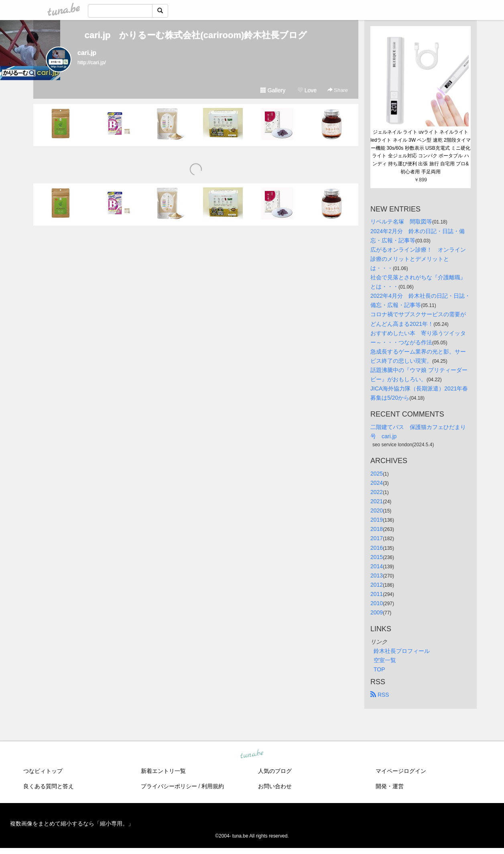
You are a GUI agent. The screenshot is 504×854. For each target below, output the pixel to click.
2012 (377, 585)
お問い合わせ (275, 786)
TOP (379, 669)
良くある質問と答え (49, 786)
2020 (377, 510)
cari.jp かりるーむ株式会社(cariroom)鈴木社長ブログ (196, 35)
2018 (377, 529)
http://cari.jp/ (92, 62)
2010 (377, 603)
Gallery (273, 90)
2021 (377, 501)
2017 (377, 538)
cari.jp (87, 53)
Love (307, 90)
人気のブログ (275, 771)
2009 (377, 612)
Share (338, 90)
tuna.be (252, 754)
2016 (377, 548)
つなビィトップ (43, 771)
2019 (377, 520)
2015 (377, 557)
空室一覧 (385, 660)
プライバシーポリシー (169, 786)
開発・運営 (390, 786)
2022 (377, 492)
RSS (380, 695)
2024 (377, 483)
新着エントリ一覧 (163, 771)
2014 (377, 566)
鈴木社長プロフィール (402, 651)
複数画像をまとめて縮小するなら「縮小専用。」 (72, 823)
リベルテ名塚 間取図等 (401, 222)
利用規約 (213, 786)
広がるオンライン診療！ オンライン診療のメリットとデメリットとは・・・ (418, 259)
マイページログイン (401, 771)
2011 (377, 594)
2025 (377, 474)
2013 (377, 575)
